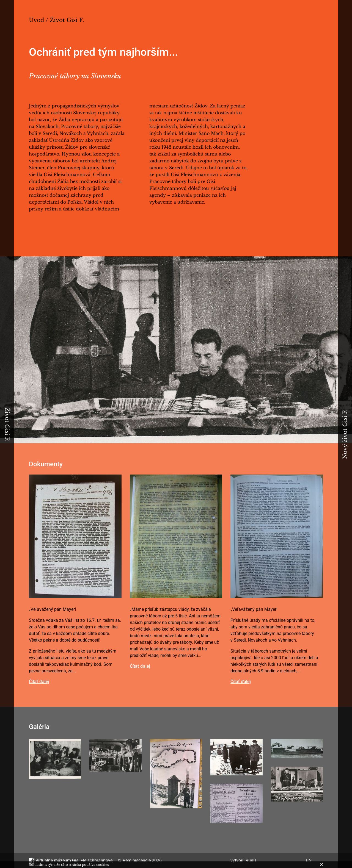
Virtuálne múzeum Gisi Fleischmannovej (71, 860)
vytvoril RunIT (244, 860)
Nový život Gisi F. (345, 434)
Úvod (37, 20)
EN (309, 860)
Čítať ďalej (39, 682)
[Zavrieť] (321, 865)
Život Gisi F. (7, 425)
